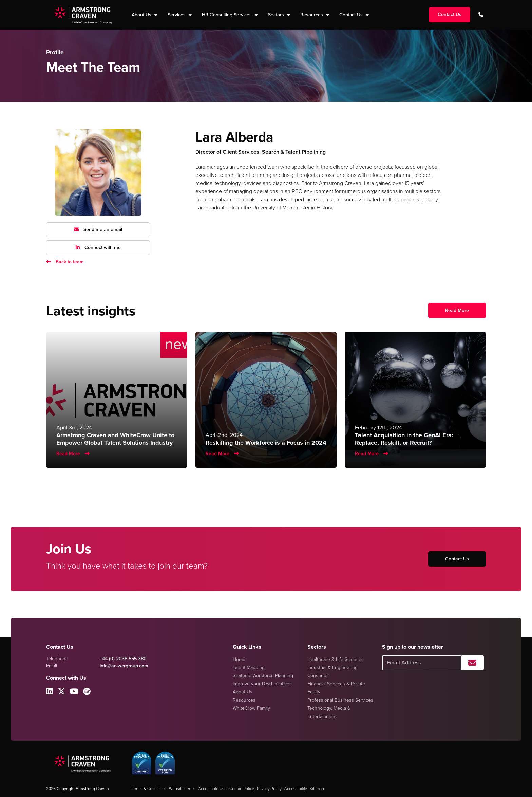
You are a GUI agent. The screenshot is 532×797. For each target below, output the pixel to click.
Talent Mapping (249, 668)
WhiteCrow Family (251, 708)
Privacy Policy (269, 789)
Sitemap (317, 789)
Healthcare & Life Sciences (336, 659)
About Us (243, 692)
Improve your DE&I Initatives (262, 684)
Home (239, 659)
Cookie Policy (242, 789)
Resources (312, 15)
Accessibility (296, 789)
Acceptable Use (212, 789)
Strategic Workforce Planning (263, 676)
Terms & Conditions (149, 789)
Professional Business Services (340, 700)
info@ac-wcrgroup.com (124, 666)
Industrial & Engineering (332, 668)
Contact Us (352, 15)
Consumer (318, 676)
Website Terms (182, 789)
